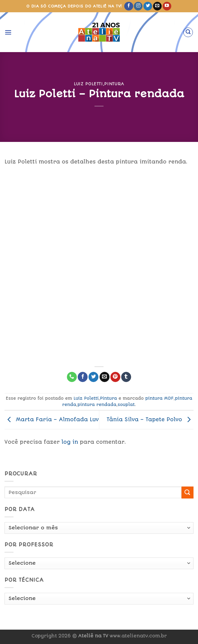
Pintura (114, 84)
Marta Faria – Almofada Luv (52, 419)
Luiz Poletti (88, 84)
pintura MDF (159, 398)
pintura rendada (97, 404)
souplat (126, 404)
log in (70, 442)
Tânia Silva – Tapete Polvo (150, 419)
